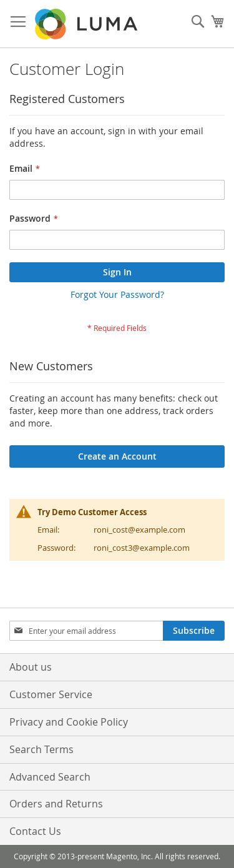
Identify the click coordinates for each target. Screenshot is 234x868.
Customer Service (51, 694)
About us (31, 667)
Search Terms (41, 749)
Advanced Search (50, 777)
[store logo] (87, 24)
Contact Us (35, 831)
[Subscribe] (194, 631)
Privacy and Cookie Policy (69, 722)
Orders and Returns (56, 804)
